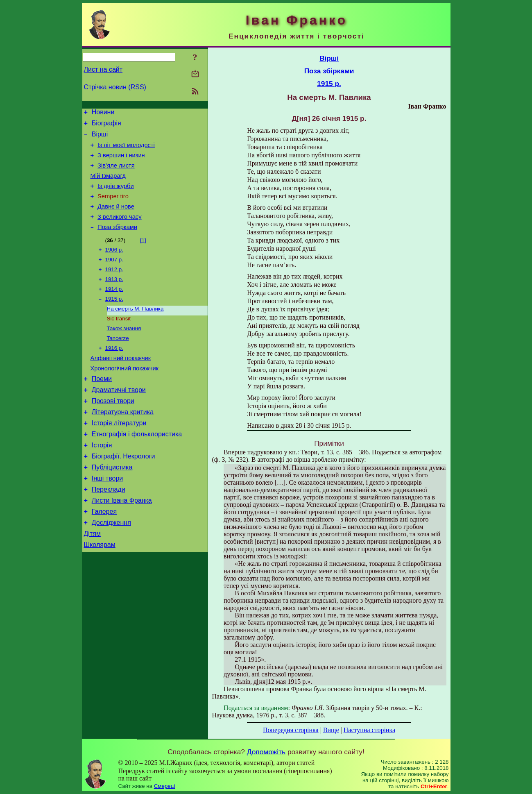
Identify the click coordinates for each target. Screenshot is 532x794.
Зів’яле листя (116, 173)
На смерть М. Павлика (135, 329)
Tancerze (118, 361)
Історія (102, 480)
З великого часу (119, 230)
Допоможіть (266, 752)
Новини (103, 113)
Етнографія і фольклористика (137, 468)
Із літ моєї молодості (126, 150)
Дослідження (111, 566)
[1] (143, 255)
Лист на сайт (103, 69)
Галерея (104, 554)
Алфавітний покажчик (121, 383)
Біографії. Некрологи (123, 492)
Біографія (106, 126)
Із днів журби (116, 196)
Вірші (100, 138)
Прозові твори (113, 431)
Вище (331, 730)
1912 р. (114, 287)
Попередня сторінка (291, 730)
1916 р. (114, 372)
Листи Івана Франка (122, 541)
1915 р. (114, 319)
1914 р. (114, 308)
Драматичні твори (119, 419)
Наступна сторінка (369, 730)
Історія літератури (119, 455)
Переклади (109, 529)
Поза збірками (117, 242)
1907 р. (114, 276)
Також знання (124, 350)
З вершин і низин (121, 161)
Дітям (92, 578)
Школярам (100, 591)
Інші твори (108, 517)
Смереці (165, 786)
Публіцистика (112, 505)
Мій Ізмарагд (108, 184)
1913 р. (114, 297)
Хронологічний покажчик (125, 395)
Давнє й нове (116, 219)
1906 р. (114, 265)
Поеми (102, 406)
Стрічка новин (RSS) (115, 87)
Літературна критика (123, 443)
